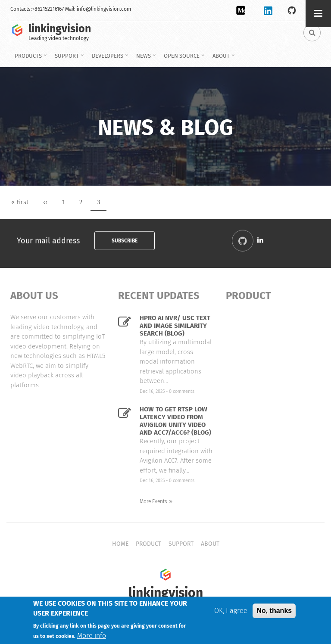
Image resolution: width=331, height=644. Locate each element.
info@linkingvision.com (104, 9)
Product (148, 544)
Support (68, 59)
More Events (153, 501)
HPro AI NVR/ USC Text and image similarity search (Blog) (175, 326)
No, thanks (274, 612)
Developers (109, 59)
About (222, 59)
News (145, 59)
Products (29, 59)
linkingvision (60, 29)
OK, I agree (231, 612)
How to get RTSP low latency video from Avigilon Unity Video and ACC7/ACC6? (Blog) (175, 421)
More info (92, 637)
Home (120, 544)
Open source (183, 59)
